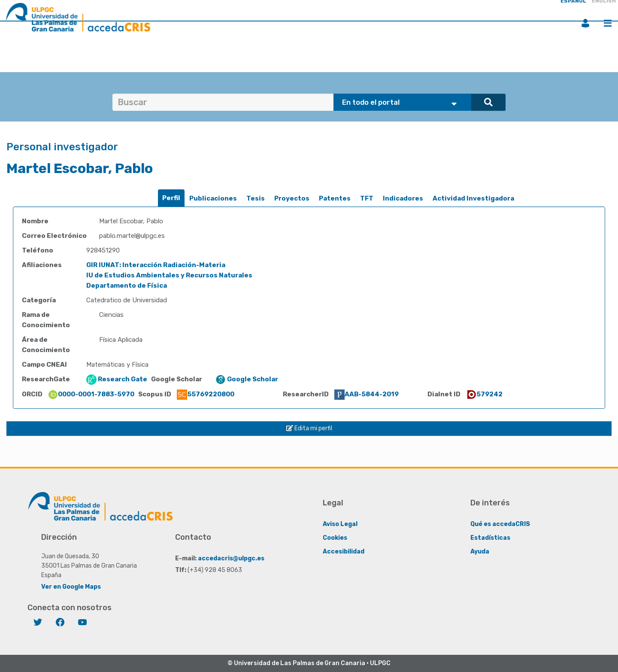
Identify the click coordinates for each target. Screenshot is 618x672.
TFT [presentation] (367, 198)
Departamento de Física (127, 286)
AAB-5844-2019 (367, 394)
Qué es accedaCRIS (500, 524)
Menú (608, 23)
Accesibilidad (344, 552)
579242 (484, 394)
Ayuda (480, 552)
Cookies (335, 538)
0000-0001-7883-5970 (91, 394)
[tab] (171, 198)
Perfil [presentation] (171, 198)
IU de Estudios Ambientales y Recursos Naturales (169, 275)
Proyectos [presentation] (292, 198)
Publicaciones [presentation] (213, 198)
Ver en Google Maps (71, 587)
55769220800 (206, 394)
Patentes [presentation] (335, 198)
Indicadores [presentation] (403, 198)
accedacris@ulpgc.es (231, 558)
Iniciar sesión (585, 23)
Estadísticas (490, 538)
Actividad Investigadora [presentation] (473, 198)
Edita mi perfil (309, 428)
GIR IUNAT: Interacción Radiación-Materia (156, 265)
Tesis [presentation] (256, 198)
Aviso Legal (340, 524)
